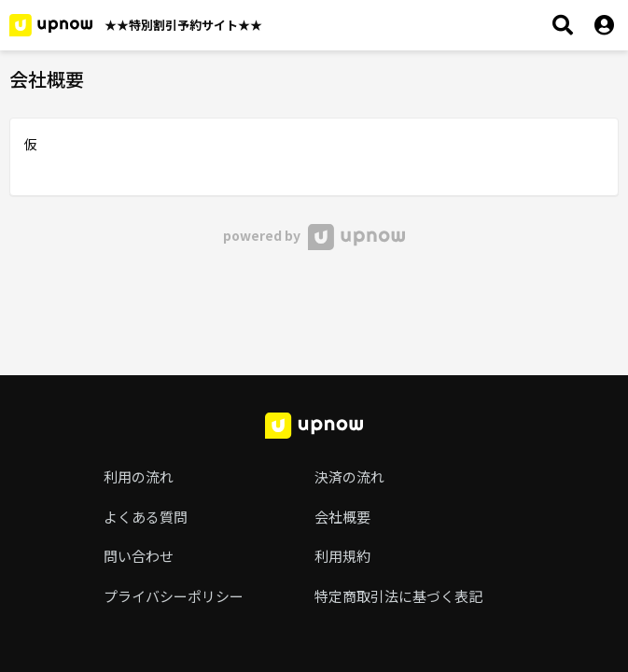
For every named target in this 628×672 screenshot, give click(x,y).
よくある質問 (146, 517)
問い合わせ (139, 556)
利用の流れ (139, 476)
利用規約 (342, 556)
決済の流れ (349, 476)
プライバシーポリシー (174, 596)
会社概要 (342, 517)
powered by (314, 235)
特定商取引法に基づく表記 (398, 596)
